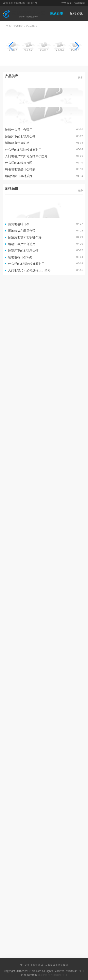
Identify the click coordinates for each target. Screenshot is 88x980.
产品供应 (31, 26)
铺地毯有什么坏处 (17, 143)
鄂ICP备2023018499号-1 (52, 975)
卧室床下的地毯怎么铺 (20, 136)
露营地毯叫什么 (19, 224)
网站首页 (57, 14)
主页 (8, 26)
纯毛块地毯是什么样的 (20, 169)
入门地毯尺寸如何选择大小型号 (26, 156)
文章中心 (18, 26)
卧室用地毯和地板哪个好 (25, 237)
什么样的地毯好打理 (19, 163)
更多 (80, 78)
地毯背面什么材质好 (19, 176)
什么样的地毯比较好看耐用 (23, 150)
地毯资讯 (76, 14)
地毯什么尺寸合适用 (19, 130)
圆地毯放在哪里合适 (22, 231)
